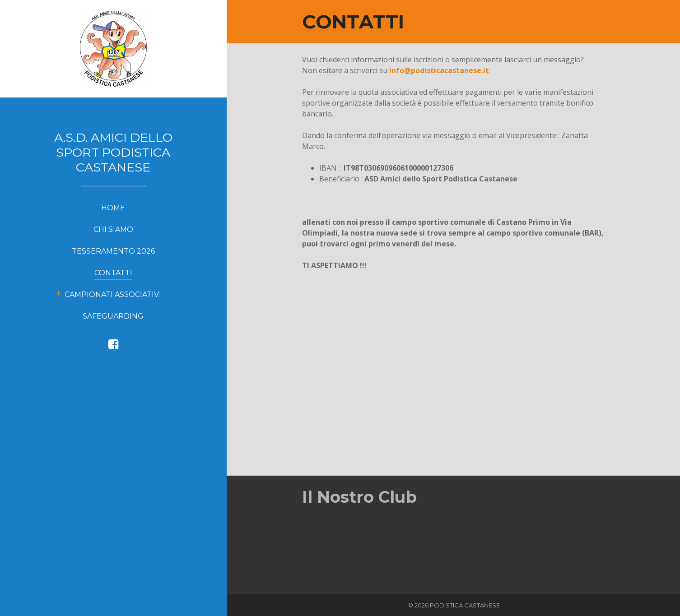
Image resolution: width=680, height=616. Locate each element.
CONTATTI (113, 273)
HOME (113, 208)
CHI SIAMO (113, 229)
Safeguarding (113, 316)
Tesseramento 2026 (113, 251)
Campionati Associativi (113, 294)
